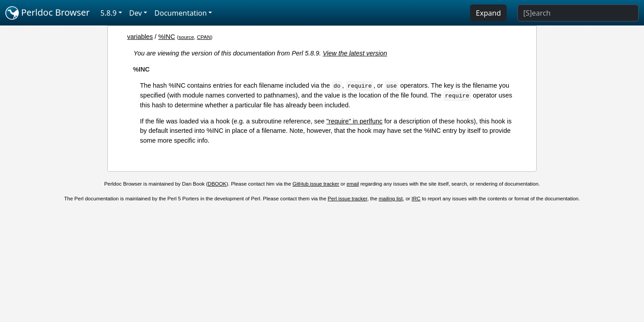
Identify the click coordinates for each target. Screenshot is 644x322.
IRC (416, 199)
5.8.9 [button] (109, 13)
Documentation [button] (180, 13)
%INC (167, 37)
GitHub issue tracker (316, 184)
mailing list (391, 199)
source (186, 37)
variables (140, 37)
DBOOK (217, 184)
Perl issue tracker (347, 199)
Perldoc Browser (48, 13)
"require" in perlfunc (354, 121)
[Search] (578, 13)
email (353, 184)
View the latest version (355, 53)
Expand (488, 13)
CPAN (204, 37)
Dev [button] (136, 13)
